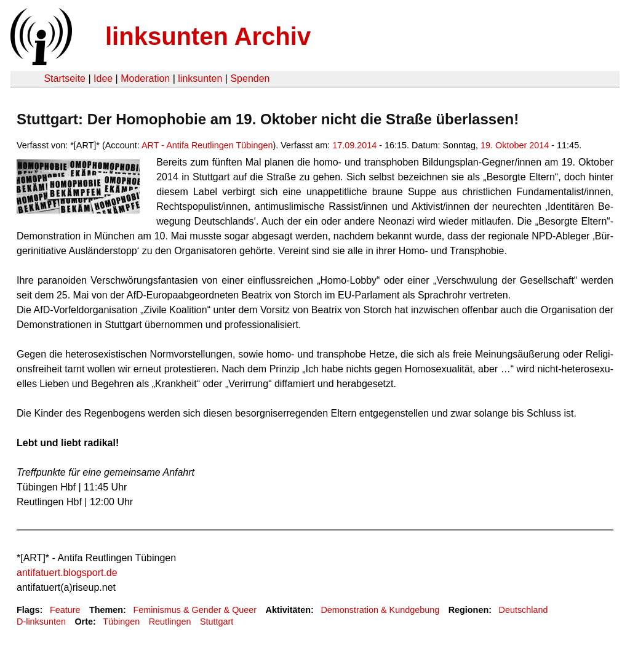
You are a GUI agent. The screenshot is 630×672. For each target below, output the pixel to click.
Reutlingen (170, 622)
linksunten (200, 78)
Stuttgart (217, 622)
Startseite (65, 78)
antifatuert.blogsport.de (67, 573)
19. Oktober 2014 (515, 145)
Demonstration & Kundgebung (380, 610)
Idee (103, 78)
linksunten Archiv (208, 36)
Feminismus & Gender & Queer (195, 610)
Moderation (145, 78)
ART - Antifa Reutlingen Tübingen (207, 145)
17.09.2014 (354, 145)
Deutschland (524, 610)
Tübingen (121, 622)
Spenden (250, 78)
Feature (65, 610)
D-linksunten (41, 622)
